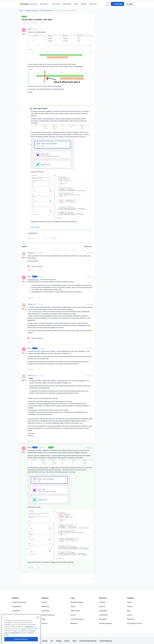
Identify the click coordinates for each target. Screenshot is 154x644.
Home (21, 10)
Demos (73, 615)
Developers (103, 611)
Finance (44, 623)
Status (130, 615)
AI (13, 619)
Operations (45, 611)
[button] (117, 4)
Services (102, 606)
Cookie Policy (29, 637)
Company (131, 598)
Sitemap (59, 641)
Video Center (75, 611)
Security (45, 641)
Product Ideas (67, 4)
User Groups (56, 4)
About (129, 602)
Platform (16, 598)
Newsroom (131, 619)
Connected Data (18, 623)
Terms (74, 641)
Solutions (45, 598)
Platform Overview (19, 602)
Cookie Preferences (106, 641)
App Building (17, 615)
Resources (103, 598)
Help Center (93, 4)
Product (44, 602)
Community (103, 615)
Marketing (45, 606)
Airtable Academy (77, 602)
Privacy (67, 641)
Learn (73, 598)
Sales (43, 619)
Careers (130, 606)
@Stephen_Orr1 (34, 280)
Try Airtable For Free (134, 623)
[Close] (38, 627)
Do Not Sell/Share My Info (88, 641)
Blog (129, 611)
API (52, 641)
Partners (102, 602)
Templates (103, 619)
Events (76, 4)
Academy (84, 4)
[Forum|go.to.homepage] (28, 4)
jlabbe (29, 29)
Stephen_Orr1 (32, 253)
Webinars (74, 623)
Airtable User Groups (32, 10)
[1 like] (35, 266)
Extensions (16, 611)
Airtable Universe (105, 623)
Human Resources (48, 615)
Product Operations (47, 10)
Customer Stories (77, 619)
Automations (33, 233)
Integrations (17, 606)
